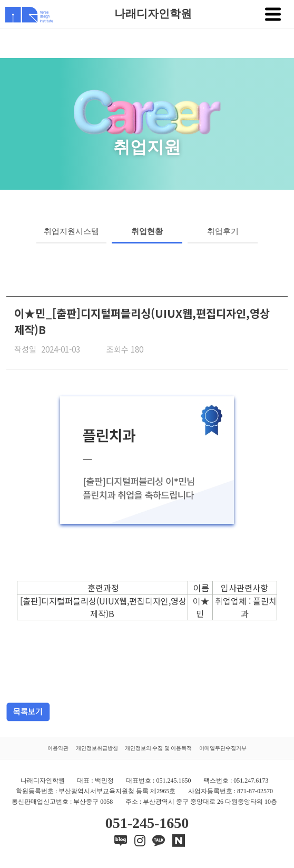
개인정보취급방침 (97, 748)
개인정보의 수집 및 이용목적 (159, 748)
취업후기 (223, 231)
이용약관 (58, 748)
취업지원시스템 (71, 231)
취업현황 (147, 231)
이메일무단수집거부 (223, 748)
